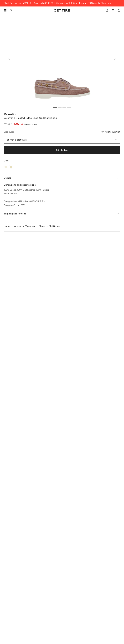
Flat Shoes (54, 226)
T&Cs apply (94, 3)
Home (7, 226)
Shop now (106, 3)
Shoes (42, 226)
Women (18, 226)
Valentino (11, 114)
